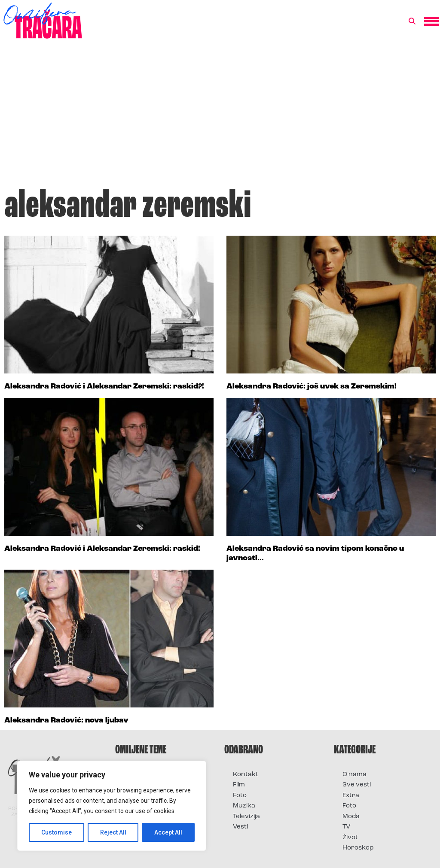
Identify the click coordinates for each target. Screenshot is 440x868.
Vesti (240, 827)
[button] (412, 21)
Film (239, 785)
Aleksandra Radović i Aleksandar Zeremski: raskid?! (104, 387)
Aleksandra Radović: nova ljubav (66, 721)
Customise (57, 832)
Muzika (244, 806)
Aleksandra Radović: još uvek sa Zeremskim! (312, 387)
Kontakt (246, 775)
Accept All (168, 832)
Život (350, 838)
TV (346, 827)
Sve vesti (357, 785)
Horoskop (358, 848)
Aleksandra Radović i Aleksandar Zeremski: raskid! (102, 549)
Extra (351, 796)
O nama (354, 775)
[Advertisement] (220, 118)
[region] (112, 806)
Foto (240, 796)
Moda (351, 817)
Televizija (246, 817)
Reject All (113, 832)
